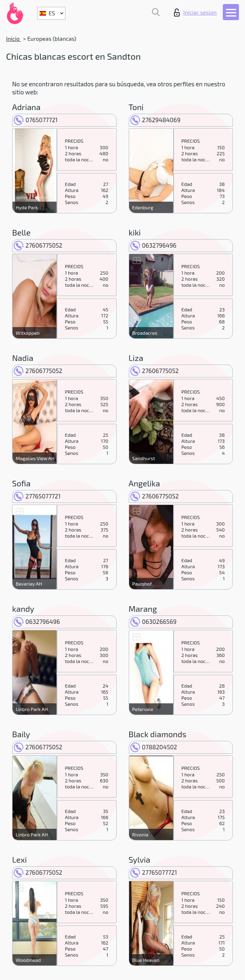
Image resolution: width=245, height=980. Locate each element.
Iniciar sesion (195, 13)
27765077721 (37, 496)
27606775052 (38, 245)
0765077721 (36, 120)
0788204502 (154, 747)
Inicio (14, 39)
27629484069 (155, 120)
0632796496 (154, 245)
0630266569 (154, 621)
